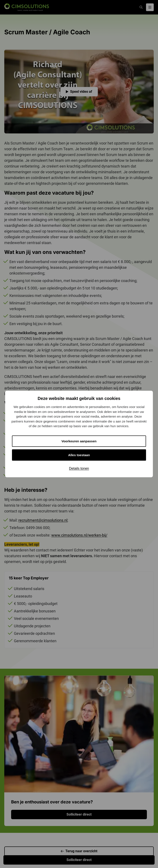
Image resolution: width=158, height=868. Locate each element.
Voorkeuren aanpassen (79, 441)
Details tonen (79, 468)
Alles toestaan (79, 455)
